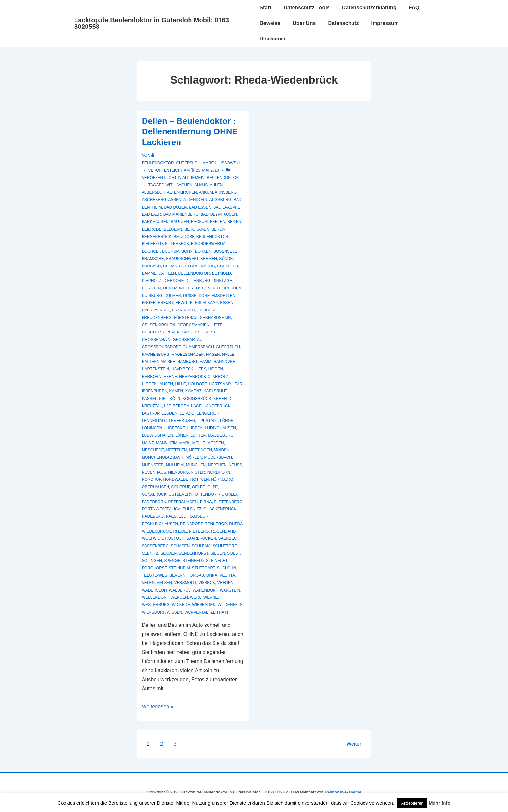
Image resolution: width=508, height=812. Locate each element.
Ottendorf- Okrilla (216, 494)
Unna (212, 575)
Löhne (227, 421)
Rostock (175, 538)
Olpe (213, 487)
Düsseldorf (196, 296)
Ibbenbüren (155, 391)
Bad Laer (151, 214)
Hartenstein (156, 369)
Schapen (180, 546)
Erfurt (165, 303)
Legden (169, 413)
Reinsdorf (191, 524)
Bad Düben (175, 207)
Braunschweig (182, 259)
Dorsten (151, 288)
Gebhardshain (215, 318)
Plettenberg (228, 502)
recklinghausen (160, 524)
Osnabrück (154, 494)
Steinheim (179, 568)
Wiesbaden (204, 605)
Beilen (234, 222)
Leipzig (187, 413)
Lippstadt (208, 421)
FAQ (414, 8)
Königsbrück (197, 399)
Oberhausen (156, 487)
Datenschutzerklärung (369, 8)
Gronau (210, 332)
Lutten (198, 435)
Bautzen (180, 222)
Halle (228, 355)
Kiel (163, 399)
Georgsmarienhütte (200, 325)
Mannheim (167, 443)
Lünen (182, 435)
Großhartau (188, 340)
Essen (227, 303)
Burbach (151, 266)
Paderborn (154, 502)
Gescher (151, 332)
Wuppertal (196, 612)
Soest (233, 553)
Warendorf (205, 590)
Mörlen (194, 457)
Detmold (221, 273)
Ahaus (201, 185)
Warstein (230, 590)
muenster (153, 465)
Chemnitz (173, 266)
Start (265, 8)
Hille (180, 384)
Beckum (199, 222)
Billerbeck (177, 244)
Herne (170, 377)
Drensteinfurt (204, 288)
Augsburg (220, 200)
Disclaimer (273, 39)
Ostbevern (180, 494)
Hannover (225, 362)
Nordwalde (176, 479)
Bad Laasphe (227, 207)
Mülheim (175, 465)
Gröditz (190, 332)
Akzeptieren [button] (412, 803)
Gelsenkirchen (159, 325)
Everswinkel (156, 310)
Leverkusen (182, 421)
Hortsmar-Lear (226, 384)
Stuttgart (203, 568)
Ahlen (216, 185)
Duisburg (152, 296)
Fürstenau (185, 318)
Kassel (150, 399)
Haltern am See (159, 362)
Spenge (172, 561)
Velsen (164, 583)
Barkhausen (155, 222)
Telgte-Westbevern (164, 575)
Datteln (167, 273)
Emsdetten (224, 296)
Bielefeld (152, 244)
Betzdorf (184, 237)
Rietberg (199, 531)
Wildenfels (230, 605)
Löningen (152, 428)
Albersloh (154, 192)
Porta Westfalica (161, 509)
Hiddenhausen (157, 384)
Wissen (174, 612)
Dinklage (222, 281)
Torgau (196, 575)
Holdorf (197, 384)
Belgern (173, 229)
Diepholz (152, 281)
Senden (168, 553)
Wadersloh (154, 590)
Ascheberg (154, 200)
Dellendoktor (194, 273)
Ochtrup (181, 487)
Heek (201, 369)
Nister (198, 472)
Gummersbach (198, 347)
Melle (199, 443)
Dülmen (173, 296)
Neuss (235, 465)
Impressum (385, 23)
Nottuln (200, 479)
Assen (175, 200)
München (196, 465)
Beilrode (152, 229)
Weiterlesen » (158, 707)
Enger (149, 303)
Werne (211, 597)
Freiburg (207, 310)
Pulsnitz (192, 509)
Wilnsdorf (153, 612)
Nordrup (151, 479)
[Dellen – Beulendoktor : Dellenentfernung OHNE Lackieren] (208, 170)
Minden (222, 450)
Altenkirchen (182, 192)
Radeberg (153, 516)
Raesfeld (176, 516)
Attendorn (195, 200)
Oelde (199, 487)
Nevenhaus (154, 472)
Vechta (227, 575)
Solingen (152, 561)
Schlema (201, 546)
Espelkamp (206, 303)
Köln (175, 399)
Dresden (232, 288)
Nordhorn (219, 472)
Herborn (152, 377)
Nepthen (217, 465)
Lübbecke (175, 428)
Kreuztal (152, 406)
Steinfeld (193, 561)
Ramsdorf (199, 516)
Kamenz (193, 391)
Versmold (185, 583)
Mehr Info (440, 803)
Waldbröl (180, 590)
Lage (196, 406)
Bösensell (225, 251)
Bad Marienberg (181, 214)
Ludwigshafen (158, 435)
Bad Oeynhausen (219, 214)
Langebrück (217, 406)
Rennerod (216, 524)
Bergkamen (197, 229)
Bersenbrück (157, 237)
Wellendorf (155, 597)
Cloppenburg (200, 266)
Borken (203, 251)
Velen (148, 583)
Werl (196, 597)
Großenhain (156, 340)
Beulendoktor (223, 178)
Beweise (270, 23)
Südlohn (227, 568)
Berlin (219, 229)
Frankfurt (184, 310)
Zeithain (219, 612)
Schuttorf (225, 546)
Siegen (218, 553)
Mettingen (200, 450)
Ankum (206, 192)
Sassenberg (155, 546)
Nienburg (178, 472)
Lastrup (151, 413)
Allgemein (194, 178)
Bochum (171, 251)
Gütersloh (228, 347)
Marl (185, 443)
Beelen (218, 222)
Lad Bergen (176, 406)
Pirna (206, 502)
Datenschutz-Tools (307, 8)
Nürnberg (222, 479)
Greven (172, 332)
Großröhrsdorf (161, 347)
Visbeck (207, 583)
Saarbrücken (201, 538)
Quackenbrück (220, 509)
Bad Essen (200, 207)
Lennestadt (154, 421)
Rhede (180, 531)
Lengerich (208, 413)
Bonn (187, 251)
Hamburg (187, 362)
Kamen (176, 391)
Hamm (206, 362)
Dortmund (174, 288)
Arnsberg (226, 192)
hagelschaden (188, 355)
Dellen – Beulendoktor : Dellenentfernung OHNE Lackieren (190, 132)
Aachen (184, 185)
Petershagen (183, 502)
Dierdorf (173, 281)
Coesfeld (228, 266)
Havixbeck (182, 369)
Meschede (153, 450)
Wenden (179, 597)
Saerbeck (229, 538)
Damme (149, 273)
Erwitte (184, 303)
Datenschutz (343, 23)
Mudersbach (218, 457)
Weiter (354, 744)
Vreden (225, 583)
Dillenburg (198, 281)
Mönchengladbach (163, 457)
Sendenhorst (194, 553)
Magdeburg (221, 435)
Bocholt (151, 251)
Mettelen (176, 450)
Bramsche (153, 259)
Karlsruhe (216, 391)
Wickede (181, 605)
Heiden (216, 369)
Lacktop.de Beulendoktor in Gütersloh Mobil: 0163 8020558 (152, 23)
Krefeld (222, 399)
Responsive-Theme (343, 792)
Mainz (148, 443)
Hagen (213, 355)
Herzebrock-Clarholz (204, 377)
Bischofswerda (208, 244)
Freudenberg (157, 318)
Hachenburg (156, 355)
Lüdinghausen (220, 428)
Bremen (209, 259)
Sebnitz (150, 553)
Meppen (216, 443)
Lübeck (195, 428)
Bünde (226, 259)
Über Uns (304, 23)
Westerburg (156, 605)
